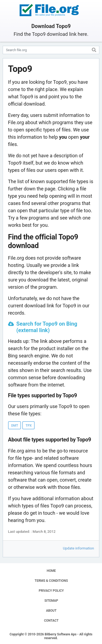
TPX (29, 426)
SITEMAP (51, 601)
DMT (15, 426)
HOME (51, 571)
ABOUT (51, 611)
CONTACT (51, 621)
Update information (78, 548)
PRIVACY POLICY (51, 591)
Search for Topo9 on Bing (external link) (47, 327)
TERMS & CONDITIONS (51, 581)
